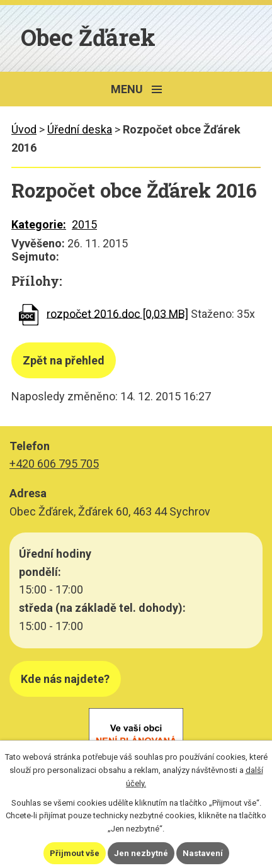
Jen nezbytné (141, 853)
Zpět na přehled (64, 360)
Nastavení (203, 853)
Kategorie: (39, 224)
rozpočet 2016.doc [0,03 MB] (117, 313)
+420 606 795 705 (54, 464)
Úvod (24, 129)
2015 (84, 224)
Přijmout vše (75, 853)
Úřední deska (80, 129)
